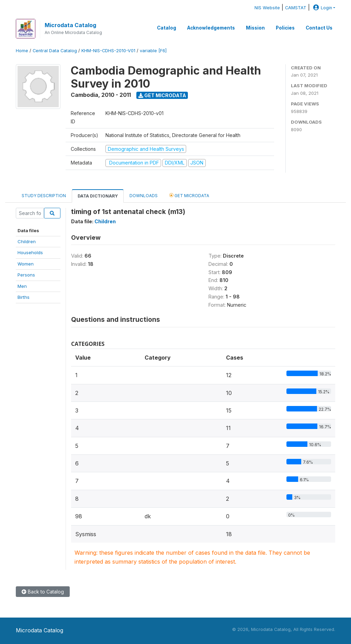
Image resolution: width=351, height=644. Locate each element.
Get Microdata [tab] (189, 195)
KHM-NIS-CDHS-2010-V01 (108, 51)
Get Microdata (162, 95)
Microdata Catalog (70, 25)
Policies (285, 28)
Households (30, 252)
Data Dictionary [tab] (98, 196)
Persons (26, 275)
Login (322, 8)
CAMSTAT (296, 8)
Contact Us (319, 28)
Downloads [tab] (144, 196)
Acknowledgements (211, 28)
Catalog (167, 28)
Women (26, 264)
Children (27, 241)
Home (22, 51)
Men (22, 286)
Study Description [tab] (44, 196)
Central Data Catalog (55, 51)
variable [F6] (153, 51)
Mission (255, 28)
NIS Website (267, 8)
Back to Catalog (43, 592)
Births (24, 297)
